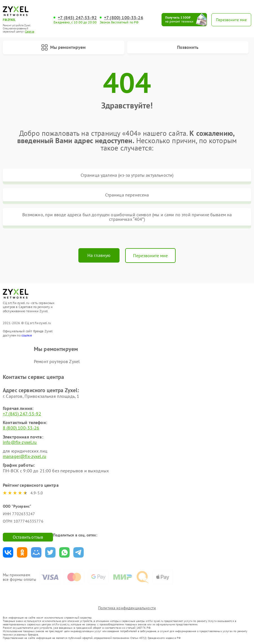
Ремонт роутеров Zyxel (57, 361)
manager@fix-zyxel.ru (25, 456)
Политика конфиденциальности (127, 608)
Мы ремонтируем (63, 47)
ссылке (27, 335)
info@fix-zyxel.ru (20, 442)
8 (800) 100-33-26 (21, 428)
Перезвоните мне (150, 256)
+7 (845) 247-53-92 (77, 18)
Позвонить (188, 47)
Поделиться (8, 552)
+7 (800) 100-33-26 (124, 18)
